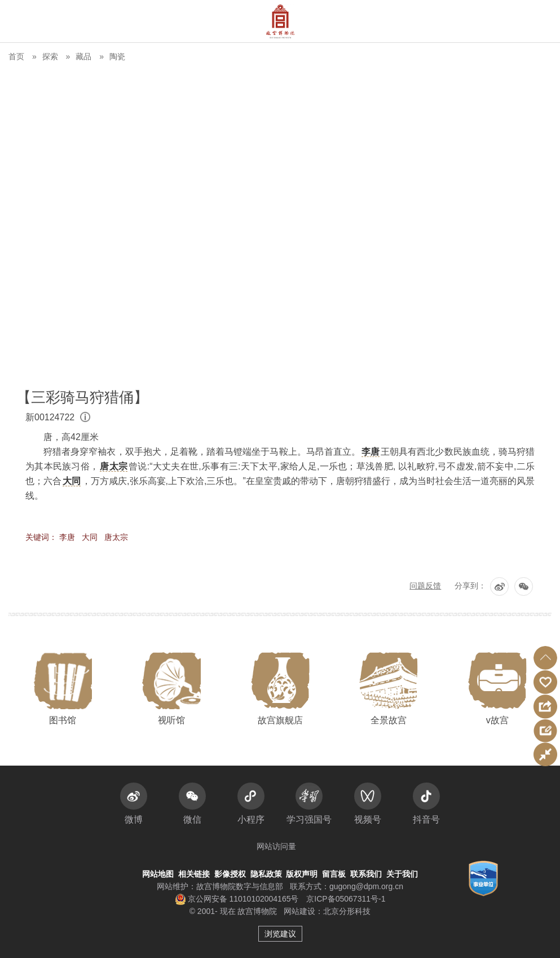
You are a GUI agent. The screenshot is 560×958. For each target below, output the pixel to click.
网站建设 (299, 911)
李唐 (67, 537)
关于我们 (402, 874)
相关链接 (194, 874)
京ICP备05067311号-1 (346, 899)
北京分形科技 (347, 911)
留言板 (334, 874)
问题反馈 (425, 586)
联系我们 (366, 874)
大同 (90, 537)
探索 (50, 56)
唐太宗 (116, 537)
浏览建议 (280, 934)
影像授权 (230, 874)
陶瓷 (117, 56)
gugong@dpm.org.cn (366, 886)
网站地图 (158, 874)
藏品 (83, 56)
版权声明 (302, 874)
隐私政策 (266, 874)
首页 (16, 56)
